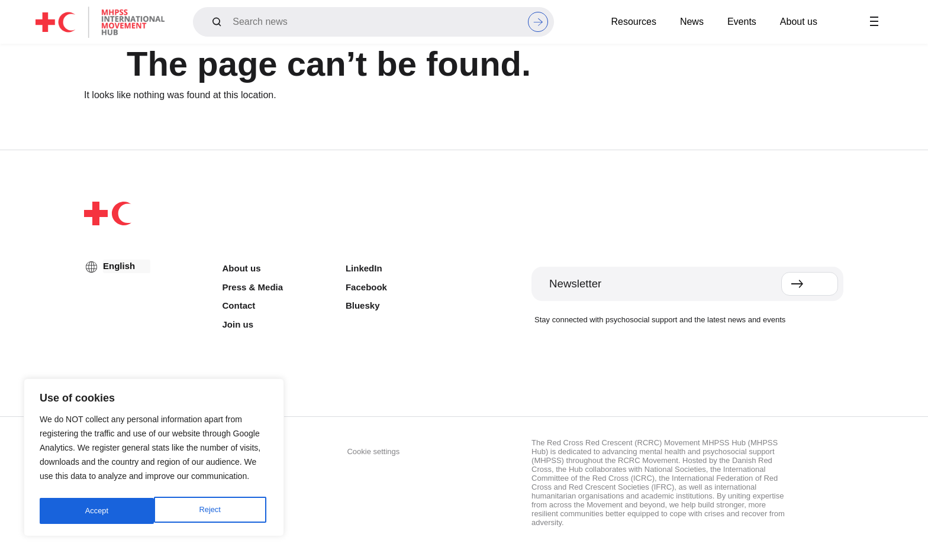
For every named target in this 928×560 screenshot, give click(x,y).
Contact (239, 305)
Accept (212, 511)
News (692, 22)
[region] (154, 460)
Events (742, 22)
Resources (633, 22)
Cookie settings (373, 451)
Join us (238, 324)
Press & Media (253, 287)
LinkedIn (364, 268)
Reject (95, 511)
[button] (874, 22)
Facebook (366, 287)
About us (799, 22)
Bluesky (363, 305)
